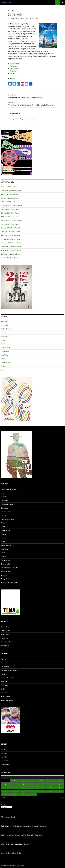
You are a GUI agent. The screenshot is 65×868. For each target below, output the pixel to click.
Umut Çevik (5, 844)
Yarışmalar (4, 575)
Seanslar (4, 366)
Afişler (3, 493)
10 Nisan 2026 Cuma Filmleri (10, 213)
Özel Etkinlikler (6, 362)
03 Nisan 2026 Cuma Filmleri (10, 209)
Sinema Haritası (6, 564)
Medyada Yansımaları (8, 678)
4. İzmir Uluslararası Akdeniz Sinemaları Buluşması (29, 826)
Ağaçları (4, 659)
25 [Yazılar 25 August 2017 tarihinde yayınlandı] (41, 791)
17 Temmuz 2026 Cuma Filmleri (11, 250)
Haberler (4, 534)
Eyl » (62, 798)
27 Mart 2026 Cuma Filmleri (10, 202)
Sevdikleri (4, 681)
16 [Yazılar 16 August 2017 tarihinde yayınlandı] (24, 788)
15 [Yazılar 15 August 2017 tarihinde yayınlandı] (15, 788)
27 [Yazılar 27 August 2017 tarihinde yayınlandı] (59, 791)
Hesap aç (4, 749)
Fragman (13, 71)
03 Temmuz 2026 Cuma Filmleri (11, 247)
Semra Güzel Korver (7, 642)
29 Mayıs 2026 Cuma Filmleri (10, 239)
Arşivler (3, 805)
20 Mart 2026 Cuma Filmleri (10, 198)
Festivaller (4, 336)
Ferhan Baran (5, 627)
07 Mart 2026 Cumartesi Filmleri (11, 191)
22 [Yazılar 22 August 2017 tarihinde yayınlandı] (15, 791)
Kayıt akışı (4, 757)
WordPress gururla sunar (17, 865)
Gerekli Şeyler (5, 348)
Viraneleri (4, 693)
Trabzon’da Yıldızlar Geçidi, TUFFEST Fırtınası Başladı (32, 96)
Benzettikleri (5, 325)
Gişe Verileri (5, 351)
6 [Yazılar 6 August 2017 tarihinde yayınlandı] (59, 781)
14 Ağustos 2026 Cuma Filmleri (11, 254)
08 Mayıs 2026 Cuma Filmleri (10, 232)
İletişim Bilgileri (17, 853)
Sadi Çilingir (25, 18)
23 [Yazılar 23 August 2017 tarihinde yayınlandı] (24, 791)
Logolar (3, 556)
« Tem (3, 798)
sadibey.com (6, 2)
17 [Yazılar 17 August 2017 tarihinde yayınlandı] (32, 788)
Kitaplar (4, 359)
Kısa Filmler (5, 355)
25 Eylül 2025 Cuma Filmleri (10, 258)
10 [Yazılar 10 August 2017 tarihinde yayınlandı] (32, 784)
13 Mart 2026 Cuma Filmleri (10, 194)
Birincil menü (63, 2)
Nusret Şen (5, 638)
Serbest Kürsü (5, 646)
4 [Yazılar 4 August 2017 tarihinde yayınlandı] (42, 781)
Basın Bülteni (15, 63)
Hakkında (4, 538)
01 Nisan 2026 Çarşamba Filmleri (12, 205)
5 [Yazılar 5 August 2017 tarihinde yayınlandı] (51, 781)
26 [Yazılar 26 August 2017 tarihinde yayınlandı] (50, 791)
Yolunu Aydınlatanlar (8, 700)
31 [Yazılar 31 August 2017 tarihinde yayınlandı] (32, 795)
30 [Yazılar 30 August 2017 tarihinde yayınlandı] (24, 795)
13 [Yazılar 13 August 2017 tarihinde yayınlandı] (59, 784)
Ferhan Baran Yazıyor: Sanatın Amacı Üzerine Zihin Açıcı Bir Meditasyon (32, 104)
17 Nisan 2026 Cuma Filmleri (10, 217)
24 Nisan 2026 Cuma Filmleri (10, 224)
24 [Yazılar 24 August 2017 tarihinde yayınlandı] (32, 791)
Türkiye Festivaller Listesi (9, 579)
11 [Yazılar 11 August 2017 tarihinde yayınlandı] (41, 784)
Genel (3, 344)
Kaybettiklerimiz (6, 545)
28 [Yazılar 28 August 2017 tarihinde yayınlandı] (6, 795)
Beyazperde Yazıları (7, 504)
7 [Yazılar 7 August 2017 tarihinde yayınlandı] (6, 784)
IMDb (12, 73)
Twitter (13, 78)
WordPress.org (6, 764)
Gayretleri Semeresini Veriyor (10, 670)
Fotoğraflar (14, 66)
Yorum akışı (5, 761)
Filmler (3, 340)
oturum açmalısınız (31, 119)
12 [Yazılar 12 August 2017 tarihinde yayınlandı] (50, 784)
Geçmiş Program (13, 11)
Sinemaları (4, 685)
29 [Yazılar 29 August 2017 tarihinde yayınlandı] (15, 795)
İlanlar (3, 542)
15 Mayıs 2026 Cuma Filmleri (10, 235)
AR (2, 817)
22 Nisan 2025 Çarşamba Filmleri (12, 220)
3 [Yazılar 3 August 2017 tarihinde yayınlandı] (32, 781)
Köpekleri (4, 674)
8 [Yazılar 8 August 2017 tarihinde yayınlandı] (15, 784)
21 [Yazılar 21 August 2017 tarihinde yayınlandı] (6, 791)
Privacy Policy (5, 865)
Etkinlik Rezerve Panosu (9, 489)
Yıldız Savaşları (6, 696)
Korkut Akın (5, 634)
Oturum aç (4, 753)
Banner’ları (4, 663)
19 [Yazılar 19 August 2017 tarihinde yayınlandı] (50, 788)
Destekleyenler (6, 512)
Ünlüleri (4, 689)
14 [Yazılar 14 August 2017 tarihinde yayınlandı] (6, 788)
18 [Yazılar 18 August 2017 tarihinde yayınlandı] (41, 788)
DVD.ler (4, 333)
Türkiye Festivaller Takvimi (9, 583)
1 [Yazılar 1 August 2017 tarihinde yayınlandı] (15, 781)
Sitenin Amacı (5, 571)
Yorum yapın (35, 18)
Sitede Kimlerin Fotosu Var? (10, 568)
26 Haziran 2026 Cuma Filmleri (11, 243)
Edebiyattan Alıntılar (7, 519)
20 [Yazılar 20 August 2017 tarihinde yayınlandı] (59, 788)
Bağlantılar (4, 497)
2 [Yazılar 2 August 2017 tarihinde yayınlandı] (23, 781)
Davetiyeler (5, 508)
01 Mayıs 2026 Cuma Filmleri (10, 228)
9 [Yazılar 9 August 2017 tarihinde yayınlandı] (23, 784)
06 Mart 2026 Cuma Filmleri (10, 187)
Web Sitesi (14, 68)
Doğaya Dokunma (7, 329)
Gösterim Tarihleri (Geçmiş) (21, 844)
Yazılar (3, 370)
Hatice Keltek (5, 631)
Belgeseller (5, 321)
